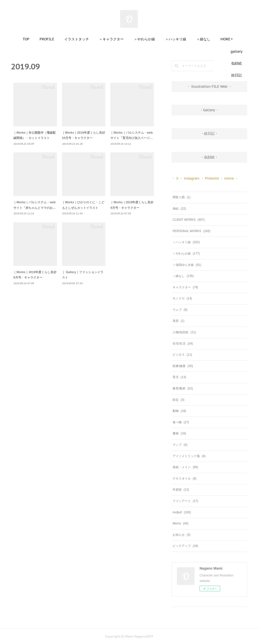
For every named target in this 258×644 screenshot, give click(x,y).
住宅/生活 (183, 344)
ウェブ (180, 310)
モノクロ (182, 298)
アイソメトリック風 (189, 456)
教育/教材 (183, 388)
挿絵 (179, 209)
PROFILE (47, 39)
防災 (179, 400)
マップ (180, 445)
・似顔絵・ (209, 157)
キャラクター (185, 287)
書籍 (179, 433)
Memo (181, 523)
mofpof (182, 512)
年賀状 (181, 490)
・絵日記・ (209, 133)
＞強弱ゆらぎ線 (187, 265)
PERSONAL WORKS (191, 231)
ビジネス (182, 355)
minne (229, 178)
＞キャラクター (111, 39)
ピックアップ (185, 546)
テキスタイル (185, 479)
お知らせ (182, 535)
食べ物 (181, 422)
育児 (179, 377)
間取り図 (182, 197)
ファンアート (185, 501)
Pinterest (212, 178)
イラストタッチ (77, 39)
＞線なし (203, 39)
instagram (192, 178)
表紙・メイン (185, 467)
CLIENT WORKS (189, 220)
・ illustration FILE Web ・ (209, 87)
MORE (225, 39)
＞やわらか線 (144, 39)
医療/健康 (183, 366)
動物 (179, 411)
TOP (26, 39)
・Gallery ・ (209, 110)
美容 (179, 321)
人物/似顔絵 (184, 332)
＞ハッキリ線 (176, 39)
